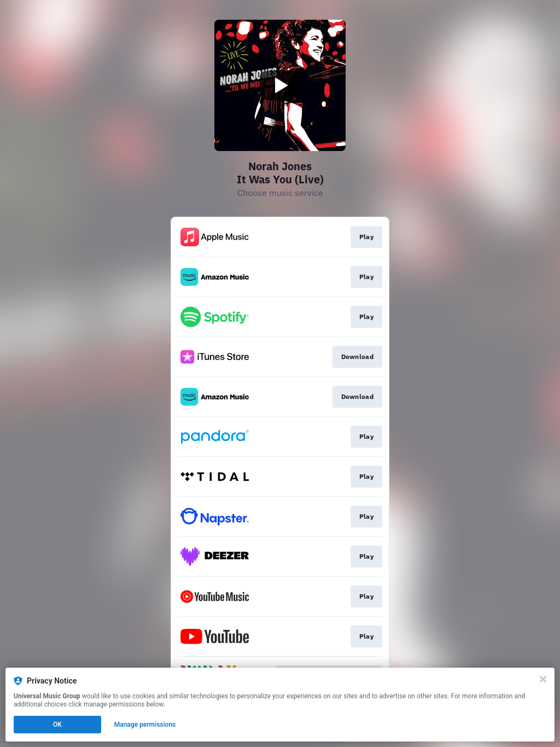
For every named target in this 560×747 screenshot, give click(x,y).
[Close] (543, 679)
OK (57, 725)
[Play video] (280, 85)
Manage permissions (145, 725)
